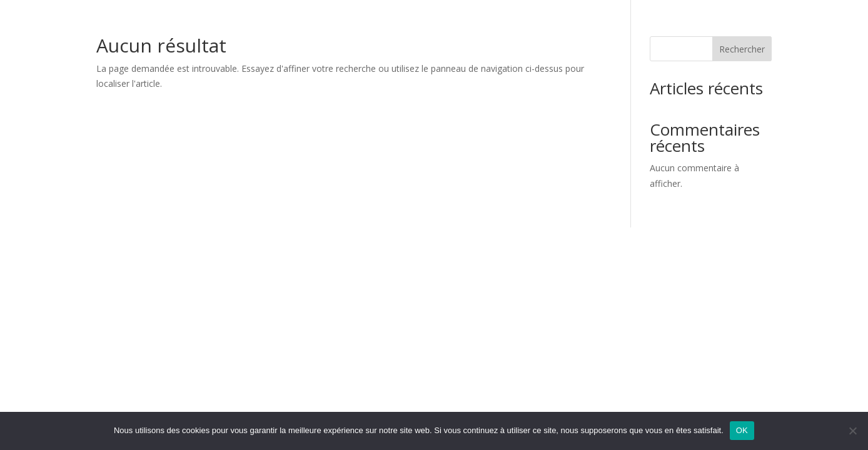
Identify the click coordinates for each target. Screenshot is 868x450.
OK (742, 430)
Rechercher (742, 49)
